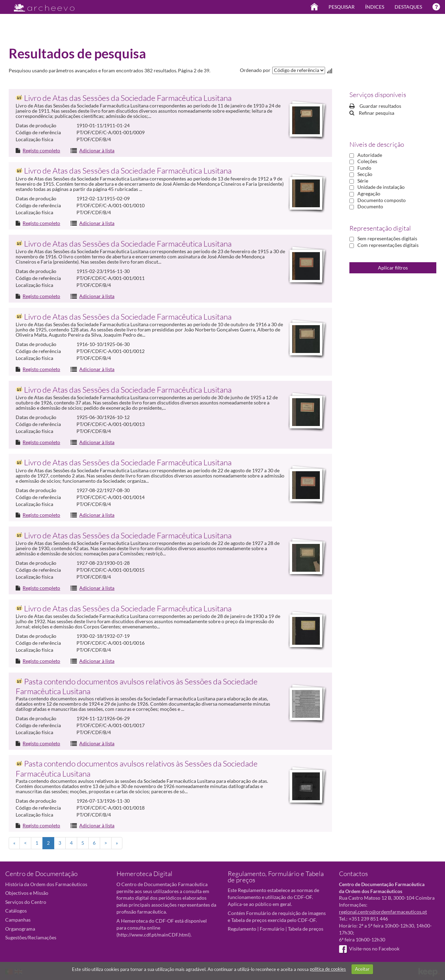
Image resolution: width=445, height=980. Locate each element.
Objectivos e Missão (27, 893)
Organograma (20, 929)
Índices (375, 7)
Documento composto (382, 200)
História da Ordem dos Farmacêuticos (46, 884)
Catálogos (16, 911)
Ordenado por (255, 70)
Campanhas (18, 920)
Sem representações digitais (387, 238)
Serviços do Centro (26, 902)
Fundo (364, 168)
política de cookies (328, 969)
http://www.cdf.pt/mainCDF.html (153, 935)
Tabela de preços (306, 929)
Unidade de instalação (381, 187)
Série (363, 181)
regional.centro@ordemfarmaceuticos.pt (383, 912)
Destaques (408, 7)
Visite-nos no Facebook (369, 949)
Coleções (367, 161)
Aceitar (362, 969)
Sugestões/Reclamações (31, 937)
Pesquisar (342, 7)
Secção (365, 174)
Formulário (272, 929)
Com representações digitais (388, 245)
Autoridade (370, 155)
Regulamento (242, 929)
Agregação (369, 194)
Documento (370, 206)
